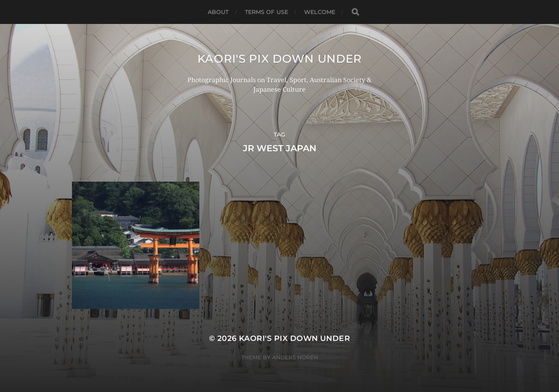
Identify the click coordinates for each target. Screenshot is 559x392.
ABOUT (218, 12)
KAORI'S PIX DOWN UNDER (279, 59)
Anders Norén (295, 357)
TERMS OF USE (267, 12)
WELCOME (320, 12)
